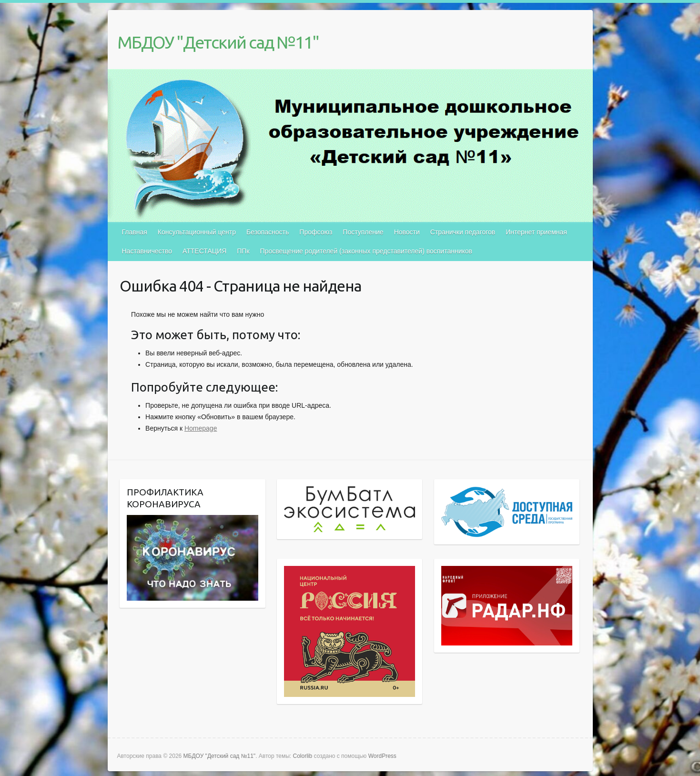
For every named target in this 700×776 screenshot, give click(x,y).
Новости (407, 232)
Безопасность (268, 232)
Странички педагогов (463, 232)
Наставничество (147, 251)
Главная (135, 232)
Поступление (363, 232)
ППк (243, 251)
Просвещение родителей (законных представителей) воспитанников (366, 251)
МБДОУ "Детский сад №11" (218, 42)
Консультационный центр (197, 232)
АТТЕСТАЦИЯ (204, 251)
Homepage (201, 428)
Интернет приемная (536, 232)
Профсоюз (316, 232)
